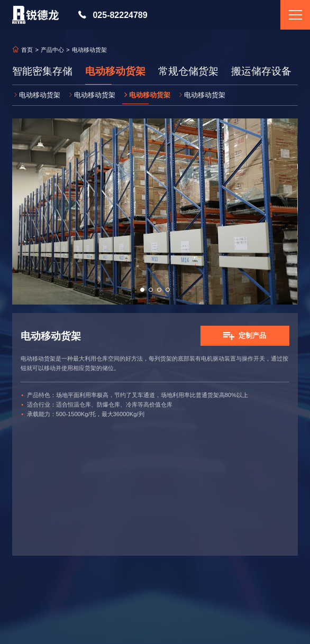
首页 (27, 50)
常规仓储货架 (188, 71)
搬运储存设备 (261, 71)
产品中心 (52, 50)
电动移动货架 (115, 71)
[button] (142, 290)
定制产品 (252, 335)
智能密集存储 (42, 71)
